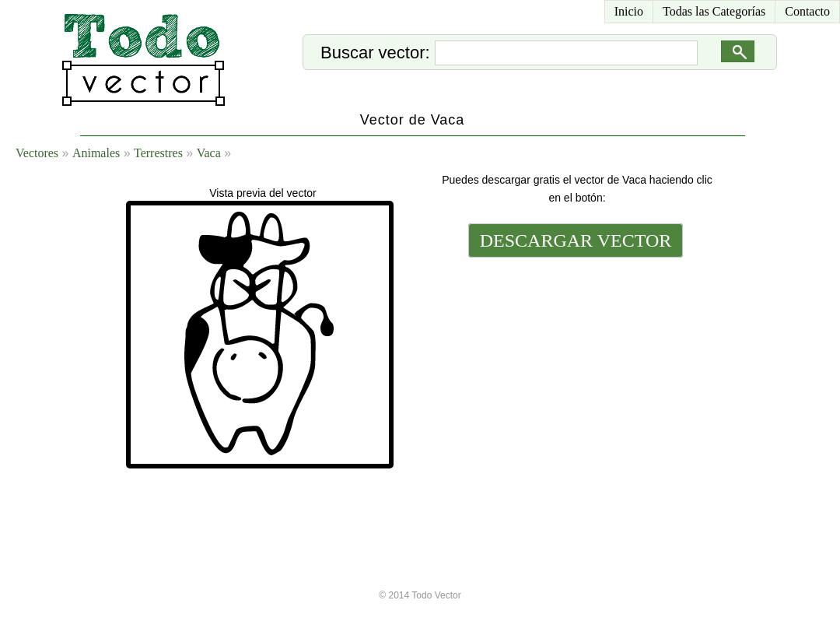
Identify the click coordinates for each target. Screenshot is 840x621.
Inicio (629, 11)
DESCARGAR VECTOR (576, 240)
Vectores (37, 153)
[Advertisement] (574, 367)
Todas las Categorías (714, 11)
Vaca (209, 153)
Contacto (807, 11)
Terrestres (158, 153)
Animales (96, 153)
